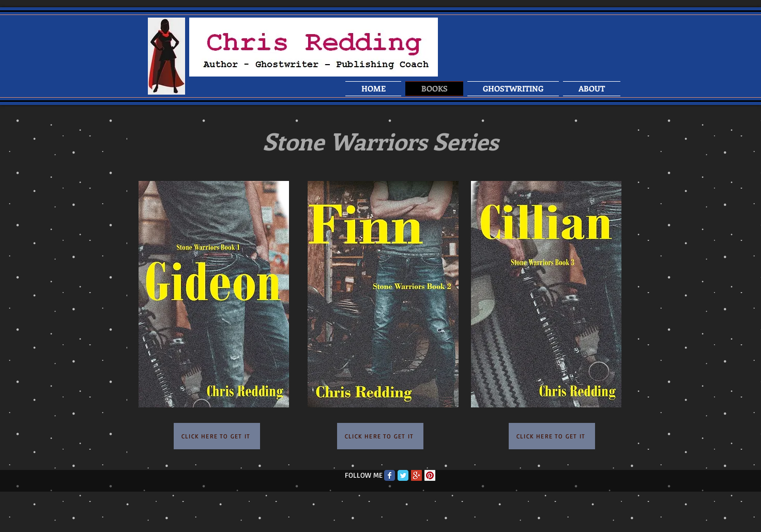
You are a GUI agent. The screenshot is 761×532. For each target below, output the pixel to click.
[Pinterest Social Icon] (430, 475)
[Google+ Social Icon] (416, 475)
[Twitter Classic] (403, 475)
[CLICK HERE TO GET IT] (217, 436)
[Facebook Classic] (390, 475)
